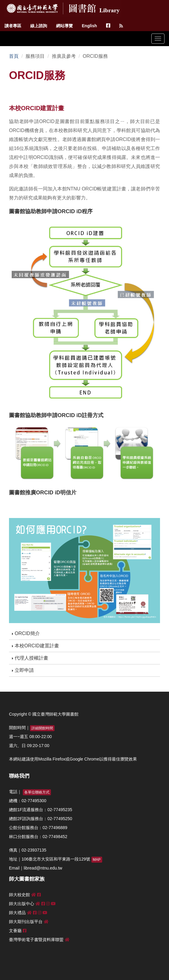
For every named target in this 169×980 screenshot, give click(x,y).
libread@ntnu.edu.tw (43, 868)
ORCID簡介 (26, 633)
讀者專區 (13, 26)
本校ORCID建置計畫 (36, 646)
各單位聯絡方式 (37, 792)
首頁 (14, 56)
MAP (97, 860)
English (89, 26)
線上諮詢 (39, 26)
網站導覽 (64, 26)
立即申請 (23, 670)
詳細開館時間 (42, 728)
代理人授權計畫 (30, 658)
